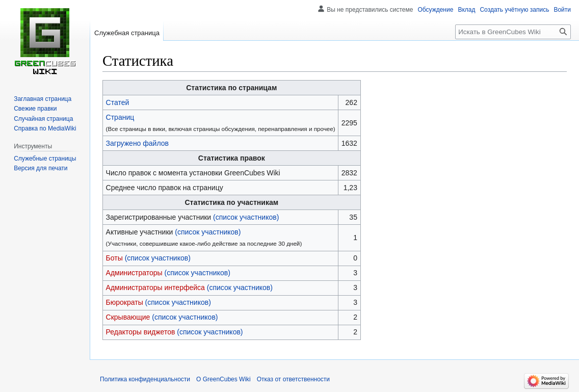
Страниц (120, 117)
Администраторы (134, 273)
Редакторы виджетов (141, 332)
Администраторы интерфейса (155, 288)
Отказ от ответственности (293, 379)
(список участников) (246, 217)
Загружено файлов (137, 143)
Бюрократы (125, 302)
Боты (114, 258)
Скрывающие (128, 317)
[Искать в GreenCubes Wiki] (513, 32)
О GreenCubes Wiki (223, 379)
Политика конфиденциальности (145, 379)
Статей (118, 102)
